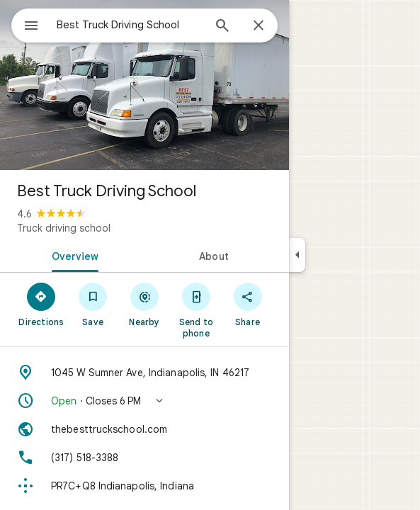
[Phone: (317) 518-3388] (144, 458)
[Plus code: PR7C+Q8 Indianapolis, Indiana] (144, 486)
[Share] (248, 304)
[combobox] (130, 25)
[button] (144, 401)
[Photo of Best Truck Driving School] (144, 85)
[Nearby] (145, 304)
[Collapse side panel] (297, 255)
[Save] (93, 304)
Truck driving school (64, 228)
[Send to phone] (196, 310)
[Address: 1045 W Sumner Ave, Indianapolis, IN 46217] (144, 373)
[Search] (222, 27)
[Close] (259, 26)
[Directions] (41, 304)
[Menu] (31, 27)
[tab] (72, 255)
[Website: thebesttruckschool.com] (144, 429)
